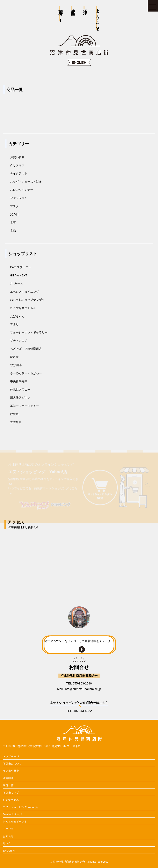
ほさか (14, 357)
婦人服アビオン (20, 398)
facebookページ (12, 814)
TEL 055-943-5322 (79, 711)
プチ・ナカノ (19, 340)
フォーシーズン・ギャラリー (29, 332)
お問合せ (8, 836)
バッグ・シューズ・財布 (26, 182)
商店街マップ (11, 793)
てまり (14, 324)
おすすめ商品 (11, 800)
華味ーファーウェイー (24, 406)
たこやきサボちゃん (23, 308)
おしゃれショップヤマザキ (27, 300)
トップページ (11, 756)
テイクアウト (19, 173)
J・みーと (17, 283)
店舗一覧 (8, 785)
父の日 (14, 214)
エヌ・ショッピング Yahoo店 (20, 807)
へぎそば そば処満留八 (26, 349)
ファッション (19, 198)
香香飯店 (16, 422)
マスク (14, 206)
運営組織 (8, 778)
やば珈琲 (16, 365)
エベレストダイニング (24, 292)
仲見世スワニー (20, 390)
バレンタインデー (22, 190)
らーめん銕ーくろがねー (26, 373)
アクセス (8, 829)
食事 (13, 222)
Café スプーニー (21, 267)
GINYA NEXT (19, 275)
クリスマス (17, 165)
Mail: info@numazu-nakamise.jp (79, 689)
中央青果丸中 (19, 381)
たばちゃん (17, 316)
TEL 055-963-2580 (79, 683)
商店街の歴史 (11, 771)
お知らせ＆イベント (15, 822)
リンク (7, 843)
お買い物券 (17, 157)
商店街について (12, 764)
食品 (13, 230)
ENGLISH (9, 851)
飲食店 (14, 414)
